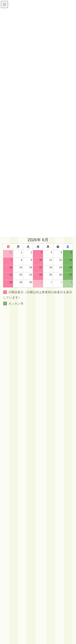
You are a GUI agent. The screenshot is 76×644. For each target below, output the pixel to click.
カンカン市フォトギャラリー (21, 404)
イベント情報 (13, 396)
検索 (61, 384)
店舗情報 (10, 411)
